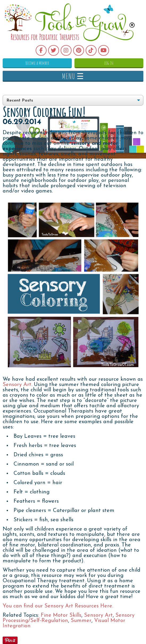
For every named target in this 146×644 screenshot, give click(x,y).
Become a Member (37, 63)
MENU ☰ (73, 76)
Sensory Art (17, 385)
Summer (81, 621)
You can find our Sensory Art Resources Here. (58, 606)
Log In (109, 63)
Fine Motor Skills (61, 615)
